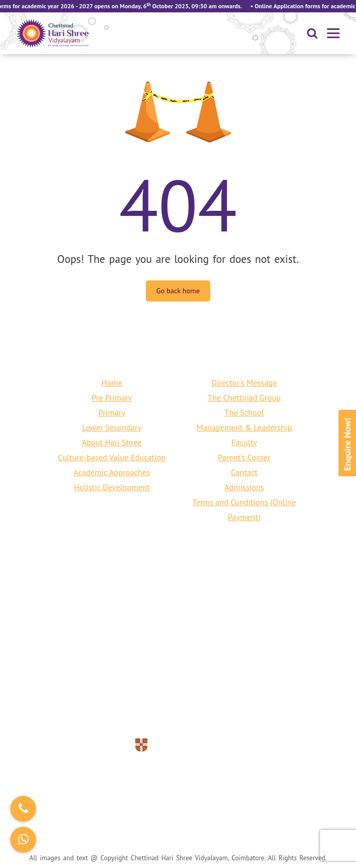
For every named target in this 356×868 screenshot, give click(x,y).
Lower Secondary (112, 427)
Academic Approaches (112, 472)
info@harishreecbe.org (192, 710)
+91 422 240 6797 (223, 695)
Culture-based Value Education (112, 457)
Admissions (244, 487)
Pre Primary (112, 397)
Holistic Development (112, 487)
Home (112, 382)
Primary (112, 412)
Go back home (178, 291)
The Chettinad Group (244, 397)
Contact (244, 472)
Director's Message (244, 382)
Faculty (244, 442)
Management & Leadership (244, 427)
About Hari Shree (112, 442)
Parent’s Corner (244, 457)
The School (244, 412)
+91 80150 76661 (147, 695)
